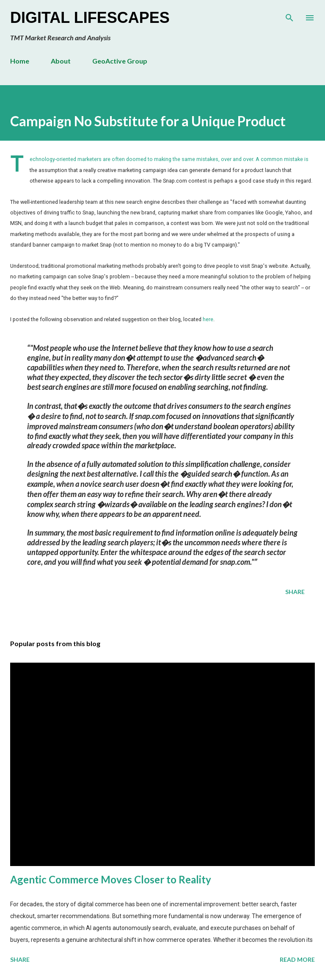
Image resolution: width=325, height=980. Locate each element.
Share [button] (295, 592)
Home (20, 61)
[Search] (289, 15)
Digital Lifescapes (90, 18)
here (208, 319)
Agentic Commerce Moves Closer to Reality (111, 879)
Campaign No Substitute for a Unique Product (148, 121)
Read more (297, 959)
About (61, 61)
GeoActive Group (120, 61)
